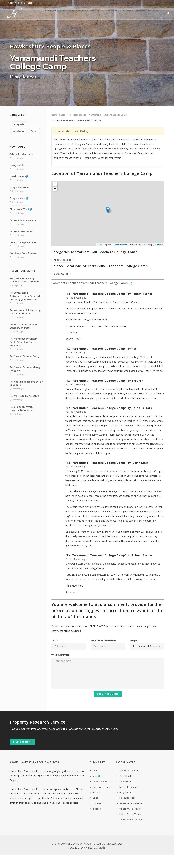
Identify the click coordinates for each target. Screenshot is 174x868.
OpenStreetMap (120, 258)
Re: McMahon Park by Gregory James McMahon (24, 294)
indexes (97, 822)
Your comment (60, 669)
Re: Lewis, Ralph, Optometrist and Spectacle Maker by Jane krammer (26, 309)
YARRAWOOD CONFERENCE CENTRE (81, 134)
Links (128, 26)
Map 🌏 (42, 26)
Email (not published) (103, 654)
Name (54, 654)
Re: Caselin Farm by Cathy (25, 370)
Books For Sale (61, 26)
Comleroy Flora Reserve (23, 267)
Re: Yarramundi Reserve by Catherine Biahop (25, 325)
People (35, 145)
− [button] (55, 202)
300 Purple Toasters (91, 861)
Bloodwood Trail (127, 811)
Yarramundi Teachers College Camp (108, 128)
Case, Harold (17, 179)
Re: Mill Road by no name (24, 409)
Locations (18, 145)
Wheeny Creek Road (21, 245)
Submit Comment (108, 707)
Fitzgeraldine (126, 806)
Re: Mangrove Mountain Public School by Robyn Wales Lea (24, 356)
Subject (134, 654)
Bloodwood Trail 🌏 (21, 223)
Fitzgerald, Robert (20, 201)
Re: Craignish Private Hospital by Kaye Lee (22, 422)
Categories (65, 128)
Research (113, 26)
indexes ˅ (161, 26)
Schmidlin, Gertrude (21, 168)
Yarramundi (61, 287)
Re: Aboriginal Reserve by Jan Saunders (26, 397)
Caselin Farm (126, 795)
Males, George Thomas (23, 256)
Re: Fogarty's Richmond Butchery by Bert (23, 340)
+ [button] (55, 197)
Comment (144, 26)
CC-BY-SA (142, 258)
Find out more (22, 756)
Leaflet (99, 258)
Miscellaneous (80, 128)
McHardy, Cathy (77, 144)
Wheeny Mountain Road (24, 234)
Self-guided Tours (89, 26)
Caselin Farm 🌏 (19, 190)
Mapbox (160, 258)
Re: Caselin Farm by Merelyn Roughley (26, 382)
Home (28, 26)
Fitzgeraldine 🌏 (19, 212)
